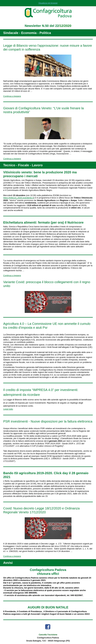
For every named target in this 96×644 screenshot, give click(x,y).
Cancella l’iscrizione (48, 635)
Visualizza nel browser (48, 3)
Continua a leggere (12, 96)
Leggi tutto (8, 409)
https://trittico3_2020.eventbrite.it (18, 198)
